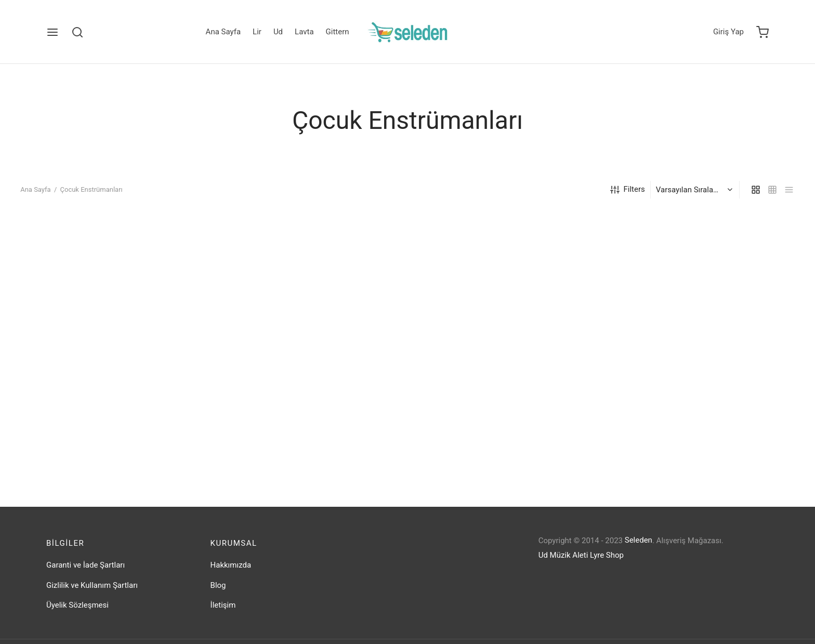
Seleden (639, 540)
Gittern (338, 32)
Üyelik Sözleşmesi (77, 605)
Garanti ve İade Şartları (86, 565)
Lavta (304, 32)
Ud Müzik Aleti (563, 555)
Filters (628, 189)
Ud (278, 32)
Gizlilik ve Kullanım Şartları (92, 585)
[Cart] (763, 32)
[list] (789, 190)
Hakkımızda (231, 565)
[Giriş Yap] (728, 32)
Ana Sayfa (223, 32)
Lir (257, 32)
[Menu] (52, 32)
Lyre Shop (607, 555)
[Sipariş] (696, 190)
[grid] (756, 190)
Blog (218, 585)
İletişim (223, 605)
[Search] (77, 32)
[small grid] (772, 190)
